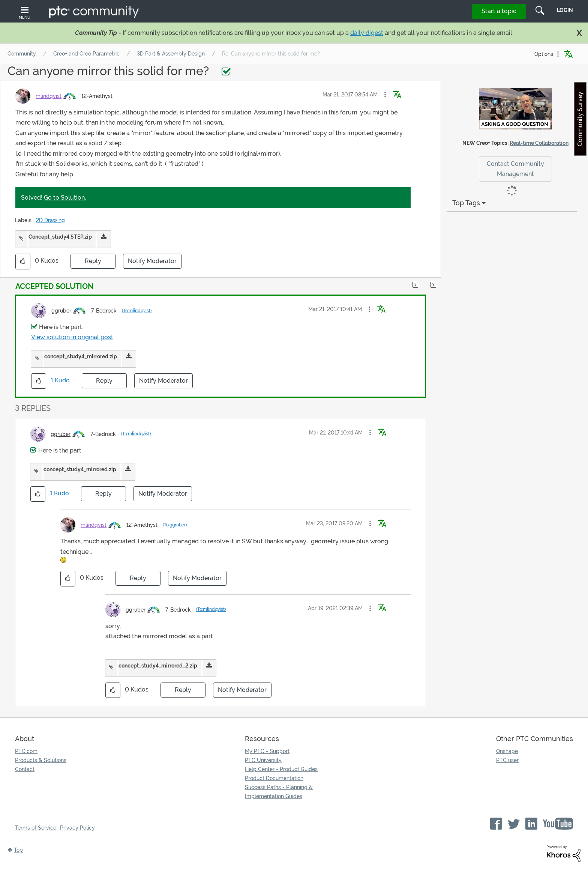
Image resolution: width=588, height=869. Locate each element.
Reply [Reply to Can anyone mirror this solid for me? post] (93, 261)
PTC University (263, 760)
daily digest (367, 33)
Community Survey (580, 119)
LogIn (565, 10)
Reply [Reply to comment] (104, 381)
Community (22, 54)
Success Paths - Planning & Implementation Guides (279, 792)
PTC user (507, 760)
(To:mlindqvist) (137, 311)
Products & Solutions (41, 760)
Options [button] (544, 54)
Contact (25, 769)
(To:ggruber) (175, 525)
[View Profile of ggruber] (61, 311)
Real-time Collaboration (539, 143)
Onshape (507, 751)
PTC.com (26, 751)
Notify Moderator (152, 261)
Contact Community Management (515, 169)
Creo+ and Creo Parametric (86, 54)
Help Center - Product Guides (281, 769)
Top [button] (18, 850)
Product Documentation (274, 778)
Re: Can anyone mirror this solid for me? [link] (271, 54)
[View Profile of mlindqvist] (49, 96)
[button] (385, 95)
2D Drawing (50, 220)
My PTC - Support (267, 751)
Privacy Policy (77, 828)
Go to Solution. (65, 198)
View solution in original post (72, 337)
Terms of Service (36, 828)
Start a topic (499, 11)
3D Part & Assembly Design (171, 54)
